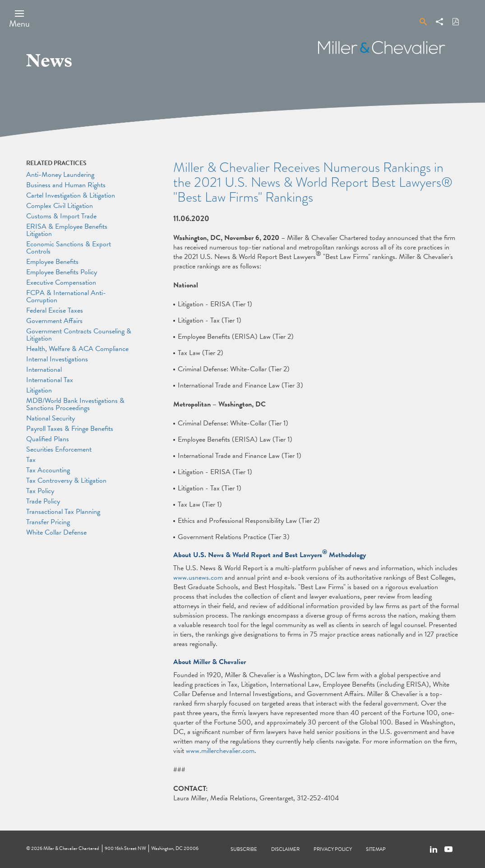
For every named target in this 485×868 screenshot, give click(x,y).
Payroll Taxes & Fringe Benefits (70, 429)
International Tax (50, 380)
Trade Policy (43, 501)
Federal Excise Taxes (55, 310)
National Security (51, 418)
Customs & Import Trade (61, 216)
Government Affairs (54, 321)
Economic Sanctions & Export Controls (69, 248)
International (44, 369)
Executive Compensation (61, 282)
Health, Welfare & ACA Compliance (77, 349)
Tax (31, 460)
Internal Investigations (57, 359)
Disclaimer (285, 849)
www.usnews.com (198, 577)
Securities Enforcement (59, 449)
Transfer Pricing (48, 522)
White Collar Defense (56, 532)
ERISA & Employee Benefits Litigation (67, 230)
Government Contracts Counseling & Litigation (79, 335)
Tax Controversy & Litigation (66, 480)
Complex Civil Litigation (60, 206)
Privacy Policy (333, 849)
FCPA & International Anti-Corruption (66, 296)
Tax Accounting (48, 470)
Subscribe (244, 849)
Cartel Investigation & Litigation (71, 195)
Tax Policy (40, 491)
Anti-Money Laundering (60, 175)
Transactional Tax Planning (63, 512)
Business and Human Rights (66, 185)
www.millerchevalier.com (220, 751)
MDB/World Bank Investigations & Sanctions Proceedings (75, 404)
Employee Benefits (52, 262)
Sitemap (376, 849)
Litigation (39, 390)
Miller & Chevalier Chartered (71, 848)
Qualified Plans (48, 439)
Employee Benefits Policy (62, 272)
